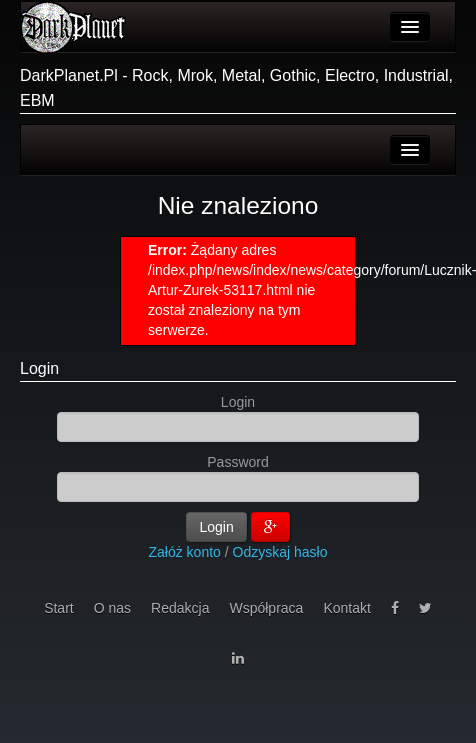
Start (59, 608)
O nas (112, 608)
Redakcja (180, 608)
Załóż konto (185, 552)
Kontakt (346, 608)
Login (39, 368)
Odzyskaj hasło (280, 552)
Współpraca (266, 608)
